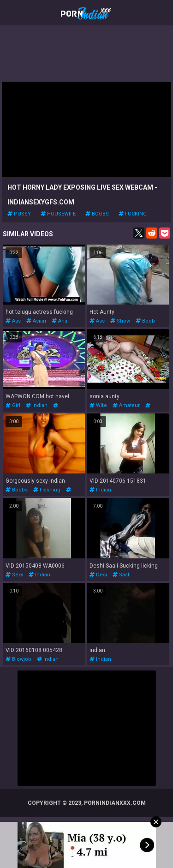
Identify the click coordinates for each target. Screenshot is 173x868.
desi (98, 575)
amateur (126, 405)
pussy (19, 214)
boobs (97, 214)
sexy (14, 575)
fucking (133, 214)
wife (98, 405)
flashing (47, 490)
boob (145, 321)
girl (13, 405)
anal (60, 321)
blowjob (18, 659)
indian (37, 405)
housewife (58, 214)
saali (122, 575)
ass (13, 321)
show (120, 321)
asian (36, 321)
